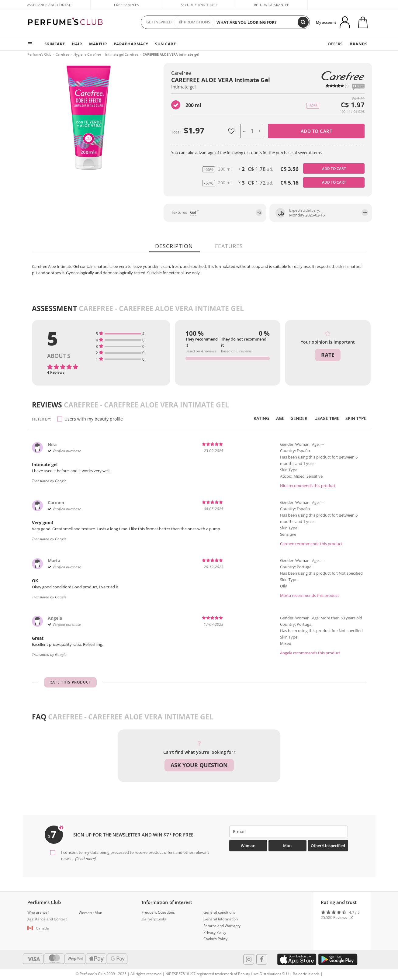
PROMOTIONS (195, 22)
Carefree (62, 54)
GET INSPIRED (159, 22)
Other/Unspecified (328, 846)
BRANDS (359, 44)
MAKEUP (98, 44)
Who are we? (38, 912)
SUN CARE (165, 44)
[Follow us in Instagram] (249, 959)
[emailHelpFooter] (289, 831)
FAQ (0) (358, 86)
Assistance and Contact (50, 5)
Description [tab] (175, 246)
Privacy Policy (215, 932)
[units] (252, 131)
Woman (248, 846)
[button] (48, 928)
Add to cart (317, 131)
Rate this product (70, 682)
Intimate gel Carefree (122, 54)
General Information (221, 918)
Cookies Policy (215, 938)
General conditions (219, 912)
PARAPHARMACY (131, 44)
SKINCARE (55, 44)
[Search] (303, 22)
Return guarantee (272, 5)
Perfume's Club (39, 54)
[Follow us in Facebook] (262, 959)
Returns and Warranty (222, 925)
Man (287, 846)
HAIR (77, 44)
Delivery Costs (154, 918)
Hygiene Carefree (87, 54)
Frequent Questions (158, 912)
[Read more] (85, 858)
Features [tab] (228, 246)
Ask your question (199, 765)
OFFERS (336, 44)
